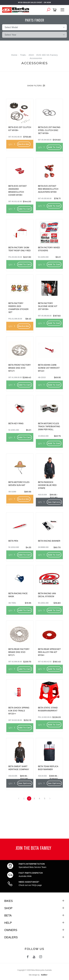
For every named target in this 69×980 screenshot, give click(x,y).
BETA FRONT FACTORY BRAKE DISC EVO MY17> (20, 368)
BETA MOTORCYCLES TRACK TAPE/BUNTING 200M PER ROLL (49, 426)
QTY (10, 144)
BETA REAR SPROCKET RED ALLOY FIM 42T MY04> (49, 652)
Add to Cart (54, 147)
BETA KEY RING (16, 423)
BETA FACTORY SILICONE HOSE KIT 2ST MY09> (48, 306)
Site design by (37, 975)
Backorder (24, 144)
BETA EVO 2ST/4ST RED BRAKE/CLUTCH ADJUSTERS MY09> (48, 189)
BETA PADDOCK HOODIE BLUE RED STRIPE (47, 485)
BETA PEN (13, 541)
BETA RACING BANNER (49, 541)
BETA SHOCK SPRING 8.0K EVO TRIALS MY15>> (19, 711)
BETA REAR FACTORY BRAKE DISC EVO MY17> (19, 652)
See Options (54, 502)
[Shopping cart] (55, 10)
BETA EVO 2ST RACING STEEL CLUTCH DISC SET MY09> (49, 130)
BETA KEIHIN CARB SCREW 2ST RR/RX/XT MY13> (49, 368)
